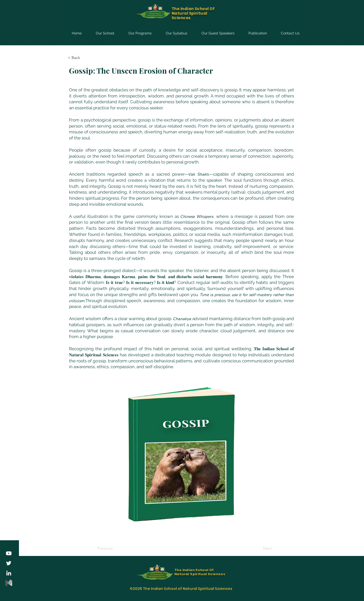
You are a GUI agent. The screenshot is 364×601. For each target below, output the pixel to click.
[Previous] (114, 548)
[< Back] (84, 58)
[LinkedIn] (9, 573)
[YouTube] (9, 553)
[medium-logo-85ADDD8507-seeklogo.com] (9, 583)
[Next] (259, 548)
